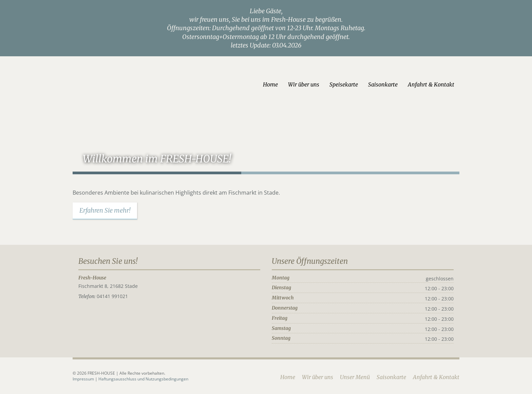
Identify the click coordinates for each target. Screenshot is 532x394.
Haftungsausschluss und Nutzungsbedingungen (143, 379)
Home (270, 84)
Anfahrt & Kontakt (431, 84)
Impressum (84, 379)
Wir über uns (304, 84)
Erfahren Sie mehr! (105, 210)
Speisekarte (344, 84)
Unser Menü (355, 377)
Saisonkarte (383, 84)
